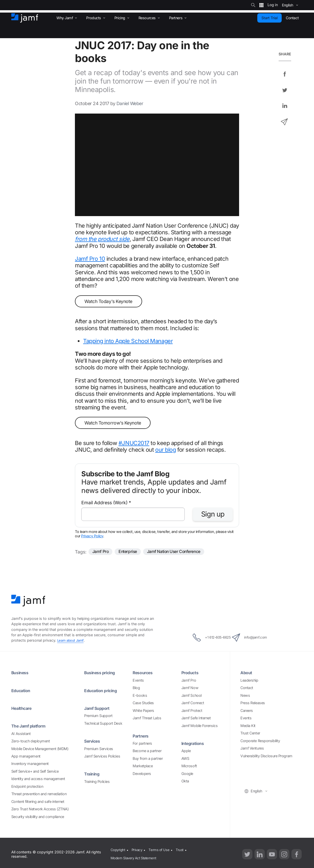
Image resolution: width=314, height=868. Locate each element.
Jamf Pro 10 (90, 259)
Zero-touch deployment (31, 742)
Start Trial (269, 18)
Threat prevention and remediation (39, 795)
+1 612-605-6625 (206, 638)
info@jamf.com (256, 638)
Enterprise (131, 552)
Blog (136, 688)
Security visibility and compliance (38, 817)
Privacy (138, 850)
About (247, 674)
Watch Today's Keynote (108, 301)
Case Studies (143, 704)
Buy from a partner (148, 759)
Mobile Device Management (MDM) (40, 749)
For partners (142, 744)
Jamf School (192, 696)
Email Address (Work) (106, 503)
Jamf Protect (192, 711)
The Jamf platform (30, 727)
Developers (142, 774)
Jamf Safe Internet (196, 719)
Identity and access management (38, 780)
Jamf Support (98, 709)
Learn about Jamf (71, 641)
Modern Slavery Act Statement (134, 857)
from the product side (102, 239)
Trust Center (250, 734)
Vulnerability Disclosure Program (266, 757)
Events (138, 681)
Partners (141, 737)
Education (22, 691)
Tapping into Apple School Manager (128, 341)
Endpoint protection (27, 787)
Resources (144, 674)
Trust (182, 850)
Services (94, 742)
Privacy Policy (92, 536)
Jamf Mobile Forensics (200, 726)
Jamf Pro (102, 552)
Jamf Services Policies (102, 757)
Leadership (249, 681)
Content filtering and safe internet (38, 802)
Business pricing (102, 674)
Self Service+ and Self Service (35, 772)
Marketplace (143, 767)
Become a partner (147, 752)
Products (191, 674)
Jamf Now (190, 688)
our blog (165, 450)
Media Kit (248, 726)
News (245, 696)
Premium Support (98, 717)
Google (187, 774)
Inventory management (30, 765)
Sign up (213, 514)
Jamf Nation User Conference (182, 552)
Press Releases (253, 704)
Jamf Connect (193, 704)
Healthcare (23, 709)
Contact (247, 688)
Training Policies (97, 782)
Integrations (194, 744)
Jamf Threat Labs (147, 719)
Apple (186, 752)
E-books (140, 696)
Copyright (117, 850)
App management (26, 757)
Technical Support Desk (103, 724)
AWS (185, 759)
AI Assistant (21, 734)
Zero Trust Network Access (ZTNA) (40, 810)
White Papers (143, 711)
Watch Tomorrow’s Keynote (113, 423)
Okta (185, 782)
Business (21, 674)
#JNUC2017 (134, 443)
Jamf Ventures (252, 749)
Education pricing (102, 691)
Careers (247, 711)
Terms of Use (161, 850)
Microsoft (189, 767)
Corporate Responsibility (260, 741)
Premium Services (99, 749)
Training (93, 775)
